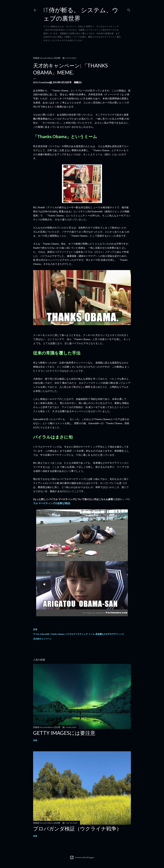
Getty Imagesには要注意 (64, 733)
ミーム (92, 634)
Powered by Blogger (82, 857)
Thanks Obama (57, 634)
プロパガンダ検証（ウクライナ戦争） (77, 828)
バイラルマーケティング (76, 634)
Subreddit (45, 634)
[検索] (129, 9)
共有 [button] (35, 629)
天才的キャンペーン (42, 639)
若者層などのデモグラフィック (110, 634)
